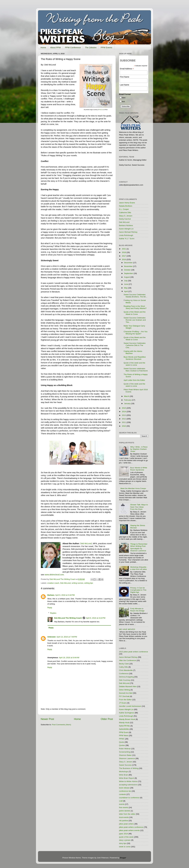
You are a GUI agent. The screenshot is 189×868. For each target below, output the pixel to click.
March (127, 396)
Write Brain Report (127, 778)
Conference (124, 674)
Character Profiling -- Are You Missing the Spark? (136, 333)
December (129, 263)
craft (121, 801)
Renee (101, 110)
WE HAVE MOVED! (127, 629)
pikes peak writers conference (131, 827)
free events (124, 807)
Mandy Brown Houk (127, 719)
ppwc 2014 (123, 834)
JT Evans (123, 703)
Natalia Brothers (126, 206)
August (127, 277)
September (129, 273)
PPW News (124, 736)
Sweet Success (125, 765)
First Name (124, 77)
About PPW (56, 47)
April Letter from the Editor (134, 380)
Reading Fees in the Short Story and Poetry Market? (135, 307)
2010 (124, 426)
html (124, 98)
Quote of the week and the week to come (134, 364)
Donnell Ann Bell (126, 693)
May (126, 288)
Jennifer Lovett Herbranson (130, 706)
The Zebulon (91, 47)
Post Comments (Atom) (62, 725)
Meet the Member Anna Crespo (133, 488)
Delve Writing (124, 690)
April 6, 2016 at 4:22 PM (96, 618)
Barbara (51, 595)
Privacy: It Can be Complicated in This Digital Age (138, 590)
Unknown (52, 637)
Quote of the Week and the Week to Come (135, 313)
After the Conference (128, 660)
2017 (124, 256)
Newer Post (47, 719)
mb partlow (124, 821)
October (128, 270)
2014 (124, 412)
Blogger (123, 858)
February (128, 400)
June (126, 284)
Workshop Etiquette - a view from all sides (139, 568)
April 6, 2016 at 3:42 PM (65, 595)
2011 (124, 422)
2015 (124, 408)
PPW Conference (73, 47)
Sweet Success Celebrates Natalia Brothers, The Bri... (135, 296)
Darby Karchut (125, 219)
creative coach (53, 583)
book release (124, 788)
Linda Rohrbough (126, 235)
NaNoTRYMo (124, 726)
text (123, 102)
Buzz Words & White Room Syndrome (139, 469)
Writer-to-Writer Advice (128, 781)
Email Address (127, 69)
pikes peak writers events (129, 830)
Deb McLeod (65, 583)
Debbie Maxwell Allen (128, 686)
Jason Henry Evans (127, 203)
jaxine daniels (125, 811)
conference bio (125, 791)
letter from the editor (127, 814)
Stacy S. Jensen (126, 216)
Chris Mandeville (126, 670)
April (126, 291)
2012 (124, 419)
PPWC (122, 739)
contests (122, 794)
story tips (123, 843)
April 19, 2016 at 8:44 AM (69, 658)
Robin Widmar (125, 749)
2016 (124, 259)
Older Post (107, 719)
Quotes (122, 745)
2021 (124, 249)
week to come (125, 847)
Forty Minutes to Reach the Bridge (137, 610)
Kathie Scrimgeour (127, 713)
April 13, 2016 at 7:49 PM (67, 637)
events (122, 804)
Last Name (124, 85)
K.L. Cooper (124, 209)
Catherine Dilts (125, 212)
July (126, 281)
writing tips (89, 583)
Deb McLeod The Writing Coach (68, 618)
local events (124, 817)
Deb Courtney (125, 680)
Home (43, 47)
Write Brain (124, 775)
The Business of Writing (129, 768)
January (128, 403)
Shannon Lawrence (127, 758)
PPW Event (124, 732)
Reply (50, 608)
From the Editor (125, 700)
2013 (124, 415)
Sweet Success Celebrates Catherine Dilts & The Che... (135, 345)
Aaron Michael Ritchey (128, 232)
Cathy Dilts (123, 667)
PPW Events (106, 47)
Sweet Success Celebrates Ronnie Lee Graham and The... (135, 320)
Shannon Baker (125, 755)
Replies (53, 613)
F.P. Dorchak (124, 696)
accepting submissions (128, 785)
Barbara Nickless (126, 225)
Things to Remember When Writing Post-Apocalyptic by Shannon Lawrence (139, 547)
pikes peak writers (126, 824)
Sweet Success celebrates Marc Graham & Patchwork (136, 370)
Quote (122, 742)
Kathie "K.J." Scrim (127, 239)
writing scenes (77, 583)
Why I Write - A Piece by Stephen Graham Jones (139, 449)
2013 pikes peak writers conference (133, 652)
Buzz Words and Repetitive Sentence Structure (135, 358)
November (129, 266)
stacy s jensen (125, 840)
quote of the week (126, 837)
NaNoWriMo (124, 729)
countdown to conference (129, 798)
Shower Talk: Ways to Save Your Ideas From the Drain (139, 507)
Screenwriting (125, 752)
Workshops (124, 772)
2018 (124, 252)
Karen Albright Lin (126, 229)
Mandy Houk (124, 723)
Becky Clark (124, 664)
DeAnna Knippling (126, 677)
